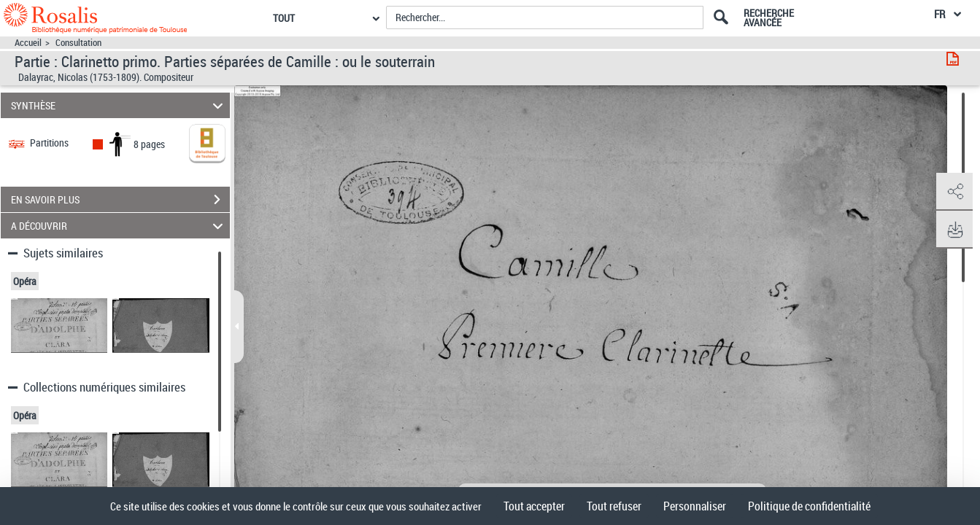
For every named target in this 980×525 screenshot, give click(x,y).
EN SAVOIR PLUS (120, 200)
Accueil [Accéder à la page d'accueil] (28, 43)
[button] (954, 192)
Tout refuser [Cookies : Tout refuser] (614, 506)
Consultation (78, 43)
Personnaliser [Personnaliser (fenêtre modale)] (695, 506)
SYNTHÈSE (119, 105)
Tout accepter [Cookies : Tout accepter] (534, 506)
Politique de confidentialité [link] (809, 506)
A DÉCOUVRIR (119, 226)
